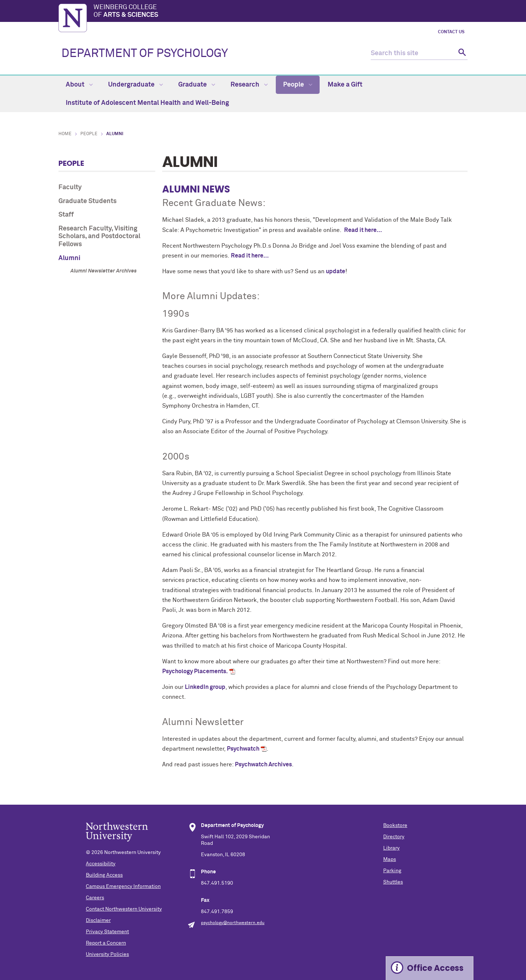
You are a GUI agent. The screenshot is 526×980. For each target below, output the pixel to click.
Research (249, 85)
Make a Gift (345, 85)
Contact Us (451, 32)
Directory (394, 837)
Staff (66, 215)
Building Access (104, 875)
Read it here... (363, 230)
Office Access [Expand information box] (435, 968)
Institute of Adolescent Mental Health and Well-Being (147, 103)
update (336, 271)
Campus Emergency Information (123, 886)
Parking (392, 871)
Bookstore (395, 825)
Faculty (70, 187)
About (79, 85)
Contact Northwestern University (124, 909)
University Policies (107, 954)
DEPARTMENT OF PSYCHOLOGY (145, 54)
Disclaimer (98, 920)
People (298, 85)
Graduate (197, 85)
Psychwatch (243, 749)
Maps (390, 859)
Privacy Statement (107, 932)
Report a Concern (106, 943)
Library (391, 848)
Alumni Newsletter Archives (104, 271)
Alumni (69, 258)
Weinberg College (281, 12)
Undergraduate (136, 85)
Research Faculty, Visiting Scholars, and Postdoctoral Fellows (99, 237)
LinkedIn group (205, 687)
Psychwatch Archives (263, 764)
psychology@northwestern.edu (233, 923)
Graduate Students (87, 201)
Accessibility (101, 864)
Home (65, 134)
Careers (95, 898)
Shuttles (393, 882)
